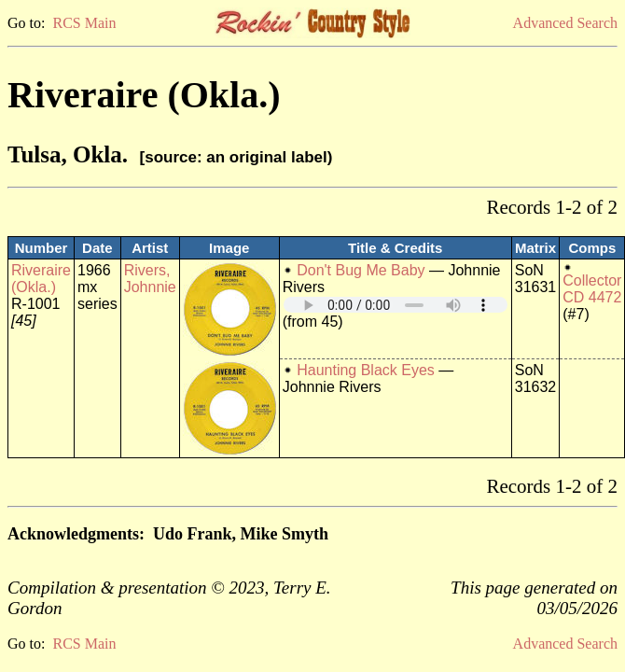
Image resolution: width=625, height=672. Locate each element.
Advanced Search (565, 23)
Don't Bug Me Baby (361, 270)
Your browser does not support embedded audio (396, 305)
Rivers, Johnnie (150, 279)
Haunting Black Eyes (366, 370)
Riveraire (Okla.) (41, 279)
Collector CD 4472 (592, 289)
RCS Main (84, 23)
